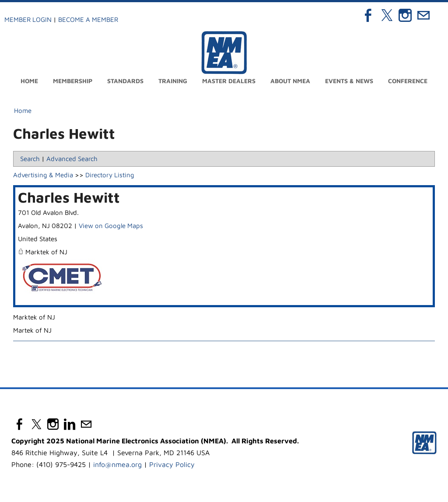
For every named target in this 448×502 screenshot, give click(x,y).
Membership (73, 81)
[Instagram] (405, 15)
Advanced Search (72, 159)
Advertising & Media (43, 175)
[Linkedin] (70, 424)
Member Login (28, 19)
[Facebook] (368, 15)
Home (29, 81)
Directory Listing (110, 175)
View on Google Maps (111, 226)
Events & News (349, 81)
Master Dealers (229, 81)
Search (30, 159)
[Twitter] (387, 15)
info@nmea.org (117, 464)
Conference (408, 81)
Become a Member (88, 19)
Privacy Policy (172, 464)
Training (173, 81)
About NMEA (290, 81)
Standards (125, 81)
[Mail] (423, 15)
